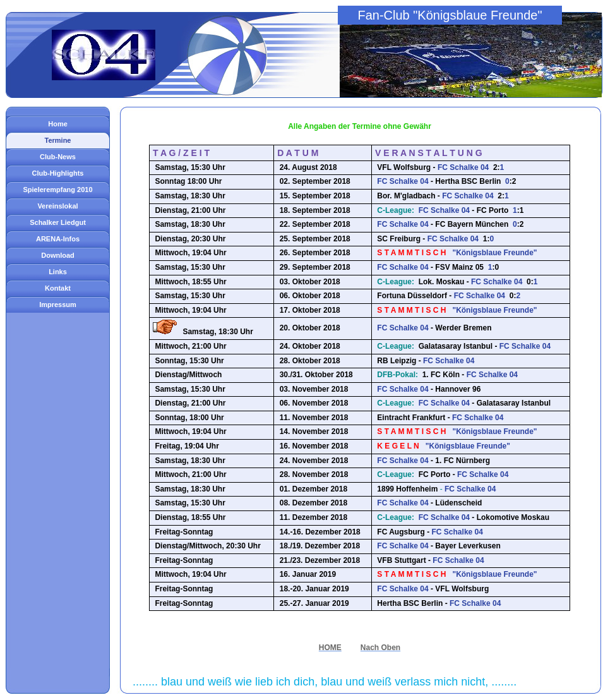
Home (58, 124)
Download (58, 255)
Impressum (58, 305)
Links (58, 272)
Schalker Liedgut (58, 222)
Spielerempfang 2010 (57, 190)
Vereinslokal (57, 206)
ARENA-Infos (58, 239)
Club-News (58, 157)
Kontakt (58, 288)
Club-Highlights (58, 173)
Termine (58, 140)
